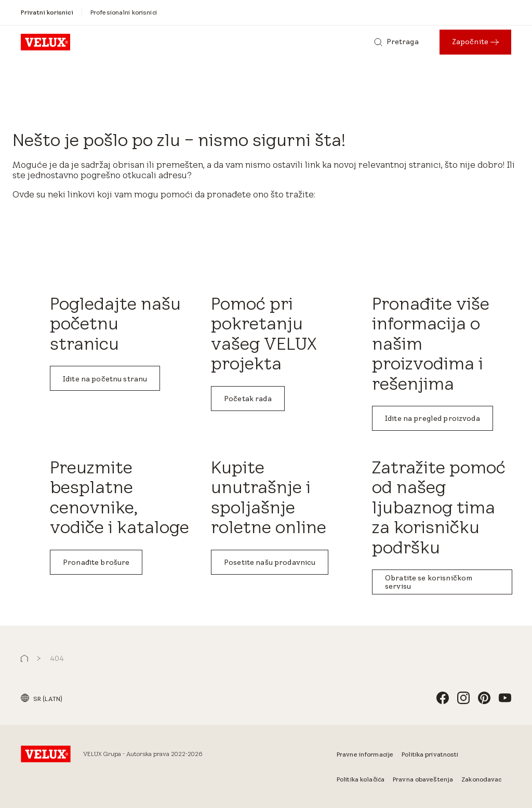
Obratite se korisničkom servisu (429, 582)
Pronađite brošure (96, 562)
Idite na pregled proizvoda (433, 418)
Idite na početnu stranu (105, 379)
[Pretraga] (396, 42)
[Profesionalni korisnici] (124, 12)
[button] (24, 659)
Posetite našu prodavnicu (270, 562)
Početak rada (248, 399)
